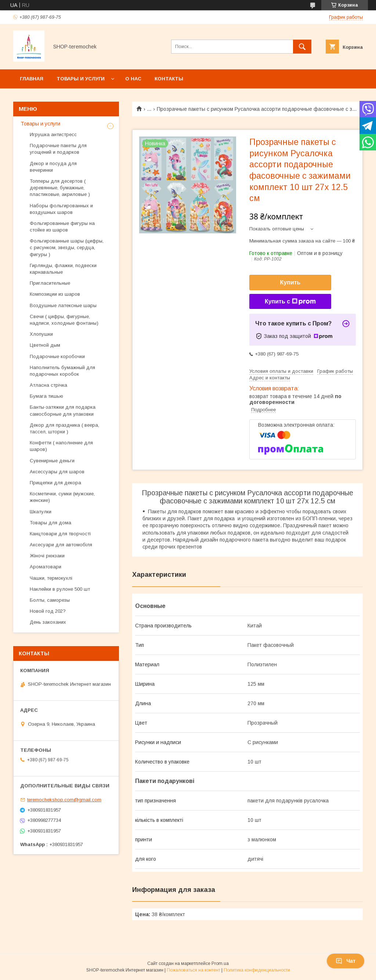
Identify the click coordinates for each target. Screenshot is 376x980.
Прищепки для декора (55, 483)
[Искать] (302, 47)
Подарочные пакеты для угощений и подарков (58, 149)
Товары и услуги (81, 79)
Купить (290, 282)
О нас (133, 79)
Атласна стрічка (48, 385)
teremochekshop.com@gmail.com (64, 800)
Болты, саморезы (50, 600)
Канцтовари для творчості (60, 534)
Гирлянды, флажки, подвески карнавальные (63, 269)
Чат (346, 961)
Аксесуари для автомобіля (61, 545)
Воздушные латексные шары (63, 305)
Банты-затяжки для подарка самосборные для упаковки (63, 410)
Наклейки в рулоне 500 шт (61, 589)
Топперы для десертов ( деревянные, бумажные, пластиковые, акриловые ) (60, 188)
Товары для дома (50, 523)
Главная (32, 79)
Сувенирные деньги (52, 461)
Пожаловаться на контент (194, 970)
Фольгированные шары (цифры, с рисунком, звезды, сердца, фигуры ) (67, 247)
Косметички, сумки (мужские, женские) (62, 497)
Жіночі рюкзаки (47, 556)
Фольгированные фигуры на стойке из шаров (62, 227)
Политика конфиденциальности (257, 970)
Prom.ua (220, 963)
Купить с (290, 302)
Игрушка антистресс (53, 134)
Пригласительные (50, 283)
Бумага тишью (46, 396)
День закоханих (48, 622)
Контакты (169, 79)
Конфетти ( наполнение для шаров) (61, 446)
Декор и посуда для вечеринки (53, 167)
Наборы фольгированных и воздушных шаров (61, 209)
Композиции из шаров (55, 294)
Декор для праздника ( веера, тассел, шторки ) (64, 428)
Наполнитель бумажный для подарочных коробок (62, 371)
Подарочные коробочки (57, 356)
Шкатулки (41, 512)
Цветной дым (45, 345)
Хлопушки (41, 334)
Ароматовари (46, 567)
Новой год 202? (48, 611)
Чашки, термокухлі (51, 578)
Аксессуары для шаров (57, 472)
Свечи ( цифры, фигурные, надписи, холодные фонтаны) (64, 320)
